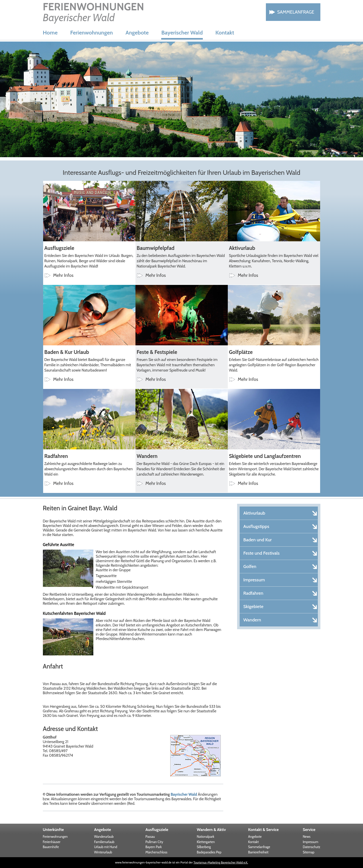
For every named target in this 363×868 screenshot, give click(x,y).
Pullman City (154, 842)
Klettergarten (206, 842)
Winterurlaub (103, 852)
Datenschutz (311, 847)
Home (50, 33)
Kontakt (225, 33)
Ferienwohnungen (91, 33)
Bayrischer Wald (184, 794)
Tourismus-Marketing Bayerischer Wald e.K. (221, 862)
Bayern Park (154, 847)
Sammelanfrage (296, 12)
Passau (150, 837)
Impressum (310, 842)
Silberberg (204, 847)
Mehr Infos (63, 275)
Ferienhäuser (52, 842)
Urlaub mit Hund (106, 847)
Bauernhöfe (51, 847)
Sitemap (309, 852)
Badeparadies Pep (209, 852)
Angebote (137, 33)
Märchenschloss (157, 852)
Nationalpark (205, 837)
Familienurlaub (104, 842)
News (306, 837)
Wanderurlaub (104, 837)
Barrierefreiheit (258, 852)
